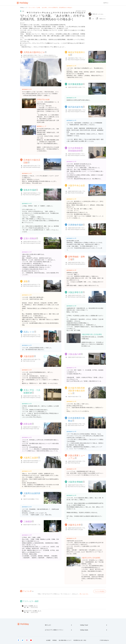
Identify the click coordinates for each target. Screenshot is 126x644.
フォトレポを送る (100, 591)
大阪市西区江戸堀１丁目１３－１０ (77, 58)
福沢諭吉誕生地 (75, 107)
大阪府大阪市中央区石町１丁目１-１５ (34, 525)
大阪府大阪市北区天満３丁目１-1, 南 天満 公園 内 (81, 228)
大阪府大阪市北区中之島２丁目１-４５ (34, 166)
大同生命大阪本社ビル (34, 52)
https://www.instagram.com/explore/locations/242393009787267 (40, 398)
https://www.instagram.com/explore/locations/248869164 (83, 112)
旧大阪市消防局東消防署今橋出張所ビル (76, 391)
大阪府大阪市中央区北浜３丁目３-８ (33, 285)
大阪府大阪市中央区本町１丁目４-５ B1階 (79, 461)
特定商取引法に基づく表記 (80, 640)
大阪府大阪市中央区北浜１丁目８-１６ (78, 295)
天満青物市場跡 (75, 225)
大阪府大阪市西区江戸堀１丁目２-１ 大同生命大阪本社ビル (39, 55)
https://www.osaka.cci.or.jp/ (30, 462)
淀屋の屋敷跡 (30, 238)
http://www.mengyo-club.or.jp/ (31, 429)
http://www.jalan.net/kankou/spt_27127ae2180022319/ (38, 167)
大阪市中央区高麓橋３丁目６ (31, 499)
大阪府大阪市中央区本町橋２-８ (32, 461)
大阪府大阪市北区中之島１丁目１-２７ (78, 191)
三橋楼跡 (28, 522)
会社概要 (48, 640)
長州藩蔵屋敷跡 (75, 84)
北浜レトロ (29, 332)
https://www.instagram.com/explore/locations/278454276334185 (85, 229)
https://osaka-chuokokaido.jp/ (76, 193)
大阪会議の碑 (74, 354)
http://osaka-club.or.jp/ (29, 361)
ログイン (106, 3)
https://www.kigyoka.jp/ (74, 463)
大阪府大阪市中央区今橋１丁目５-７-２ (34, 396)
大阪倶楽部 (29, 356)
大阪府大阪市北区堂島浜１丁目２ (32, 193)
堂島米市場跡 (30, 190)
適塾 (26, 281)
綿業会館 (28, 424)
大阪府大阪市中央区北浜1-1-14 (76, 357)
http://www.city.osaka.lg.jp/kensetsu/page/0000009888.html (39, 195)
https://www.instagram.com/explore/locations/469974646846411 (85, 60)
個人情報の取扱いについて (65, 640)
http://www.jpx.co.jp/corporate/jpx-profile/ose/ (80, 297)
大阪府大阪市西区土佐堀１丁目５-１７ (78, 87)
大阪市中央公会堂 (76, 185)
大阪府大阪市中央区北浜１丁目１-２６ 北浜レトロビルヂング (40, 335)
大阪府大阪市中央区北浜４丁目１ (32, 242)
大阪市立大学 (74, 525)
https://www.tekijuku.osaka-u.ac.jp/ (32, 286)
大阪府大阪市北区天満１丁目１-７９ (78, 263)
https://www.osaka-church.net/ (76, 425)
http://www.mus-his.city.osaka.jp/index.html (79, 487)
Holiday (22, 3)
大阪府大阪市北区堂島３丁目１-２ (77, 154)
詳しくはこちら (84, 594)
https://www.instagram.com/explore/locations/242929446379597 (40, 57)
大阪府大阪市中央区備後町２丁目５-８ (34, 427)
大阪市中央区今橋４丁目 (74, 397)
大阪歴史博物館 (75, 482)
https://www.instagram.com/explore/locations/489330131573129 (85, 155)
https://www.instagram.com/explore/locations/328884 (37, 336)
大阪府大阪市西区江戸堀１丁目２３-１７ (79, 424)
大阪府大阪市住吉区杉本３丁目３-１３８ (79, 528)
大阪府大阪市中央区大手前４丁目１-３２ (79, 485)
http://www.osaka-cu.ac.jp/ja (75, 530)
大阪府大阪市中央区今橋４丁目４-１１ (34, 359)
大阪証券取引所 (75, 292)
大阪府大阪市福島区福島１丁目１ (77, 110)
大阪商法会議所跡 (32, 493)
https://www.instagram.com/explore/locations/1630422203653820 (41, 243)
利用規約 (55, 640)
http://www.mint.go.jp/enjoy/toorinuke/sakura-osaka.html (83, 264)
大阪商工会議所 (31, 458)
